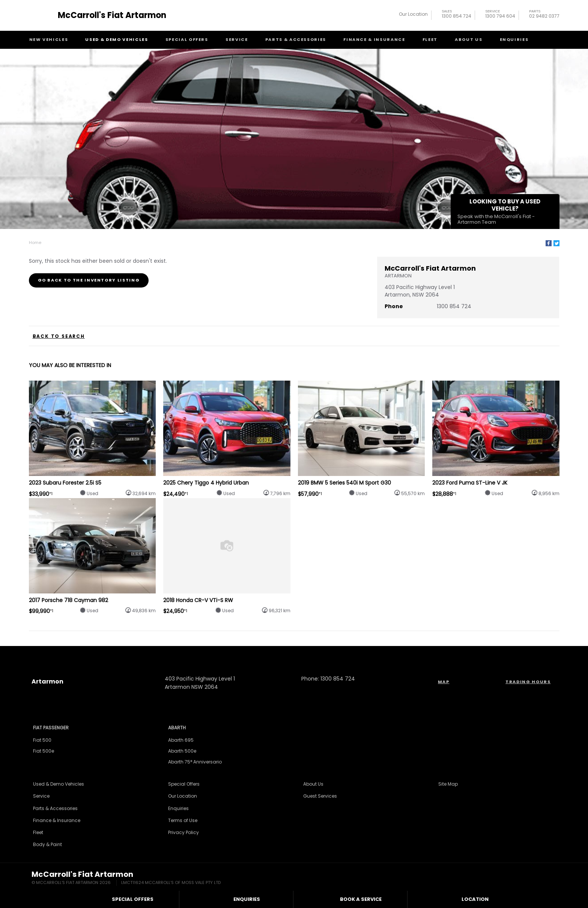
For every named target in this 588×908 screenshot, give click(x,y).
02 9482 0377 (544, 15)
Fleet (430, 39)
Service (237, 39)
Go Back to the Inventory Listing (89, 280)
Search (545, 39)
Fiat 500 (42, 740)
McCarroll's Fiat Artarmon (112, 15)
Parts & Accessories (296, 39)
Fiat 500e (44, 751)
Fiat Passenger (51, 728)
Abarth (177, 728)
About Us (468, 39)
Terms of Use (183, 820)
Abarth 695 (181, 740)
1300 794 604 (500, 15)
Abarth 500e (182, 751)
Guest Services (320, 796)
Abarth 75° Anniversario (195, 762)
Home (35, 242)
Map (444, 682)
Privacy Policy (183, 832)
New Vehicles (49, 39)
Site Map (448, 784)
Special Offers (187, 39)
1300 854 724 (456, 15)
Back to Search (59, 336)
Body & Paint (47, 844)
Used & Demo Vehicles (117, 39)
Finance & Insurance (374, 39)
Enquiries (514, 39)
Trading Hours (528, 682)
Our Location (413, 14)
